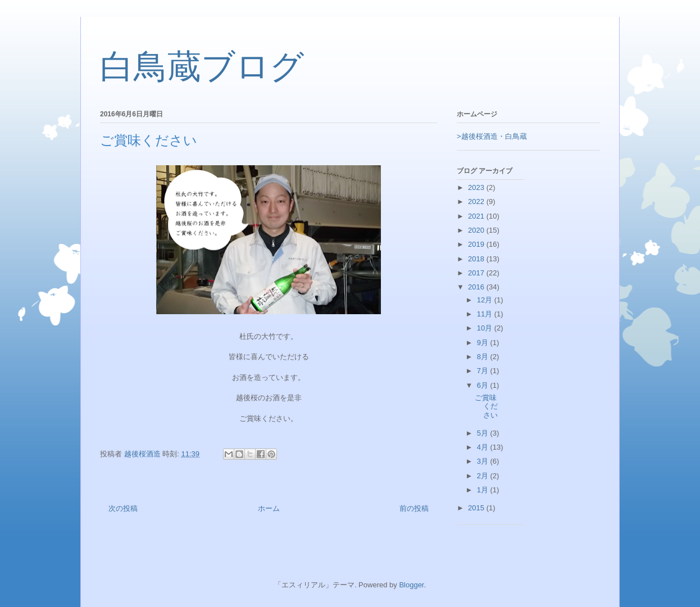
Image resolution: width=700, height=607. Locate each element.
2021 (477, 216)
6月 (484, 385)
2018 (477, 259)
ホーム (269, 508)
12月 (486, 300)
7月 (484, 371)
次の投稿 (123, 508)
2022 (477, 201)
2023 (477, 187)
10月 (486, 328)
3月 (484, 461)
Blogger (411, 585)
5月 (484, 433)
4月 (484, 447)
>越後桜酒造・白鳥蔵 (492, 136)
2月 (484, 476)
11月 (486, 314)
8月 (484, 357)
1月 (484, 490)
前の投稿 (414, 508)
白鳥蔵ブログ (202, 67)
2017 (477, 273)
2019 (477, 244)
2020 (477, 230)
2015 (477, 508)
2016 (477, 287)
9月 (484, 343)
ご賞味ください (486, 406)
